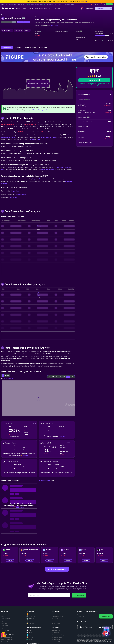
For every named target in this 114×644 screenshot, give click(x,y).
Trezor (39, 139)
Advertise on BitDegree (57, 642)
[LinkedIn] (91, 636)
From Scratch (13, 197)
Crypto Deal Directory (48, 170)
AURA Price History (30, 47)
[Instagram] (97, 636)
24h (81, 31)
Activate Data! (55, 25)
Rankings (13, 14)
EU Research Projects (57, 637)
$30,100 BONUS (94, 80)
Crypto (7, 14)
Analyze (10, 560)
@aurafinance (8, 379)
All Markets (18, 47)
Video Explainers (21, 194)
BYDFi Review (55, 619)
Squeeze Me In (79, 595)
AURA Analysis (7, 47)
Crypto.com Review (57, 621)
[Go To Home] (3, 14)
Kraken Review (55, 614)
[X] (79, 636)
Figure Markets (6, 137)
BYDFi (14, 137)
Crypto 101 (4, 616)
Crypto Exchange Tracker (49, 137)
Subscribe (106, 616)
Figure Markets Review (57, 616)
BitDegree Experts (56, 633)
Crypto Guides (5, 621)
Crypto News (15, 191)
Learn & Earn (4, 614)
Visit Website (70, 443)
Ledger (32, 139)
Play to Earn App (5, 630)
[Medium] (94, 636)
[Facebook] (88, 636)
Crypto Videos (5, 626)
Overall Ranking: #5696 (7, 22)
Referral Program (56, 640)
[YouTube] (85, 636)
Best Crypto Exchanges (7, 637)
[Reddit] (100, 636)
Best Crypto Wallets (6, 642)
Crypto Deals (4, 628)
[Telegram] (82, 636)
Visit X (34, 423)
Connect (109, 4)
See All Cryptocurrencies (57, 569)
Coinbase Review (56, 623)
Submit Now (63, 437)
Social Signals (43, 47)
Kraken (71, 135)
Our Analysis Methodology (58, 635)
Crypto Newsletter (5, 619)
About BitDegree (56, 630)
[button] (69, 4)
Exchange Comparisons (7, 640)
